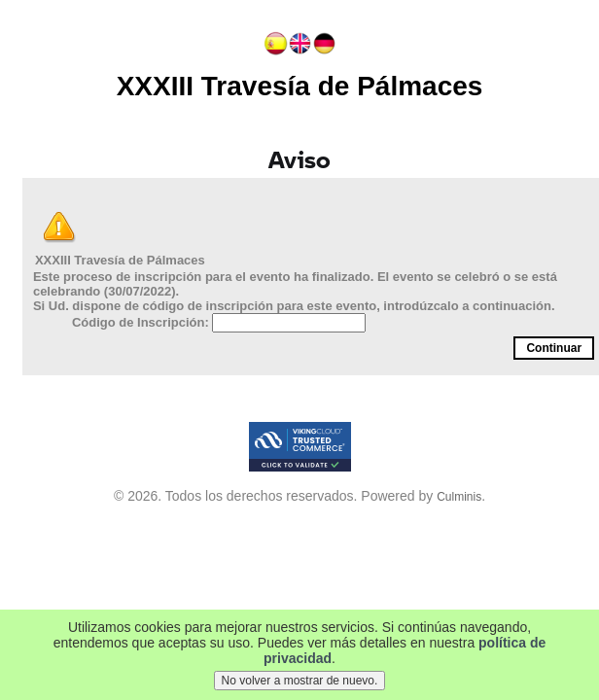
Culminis (459, 497)
